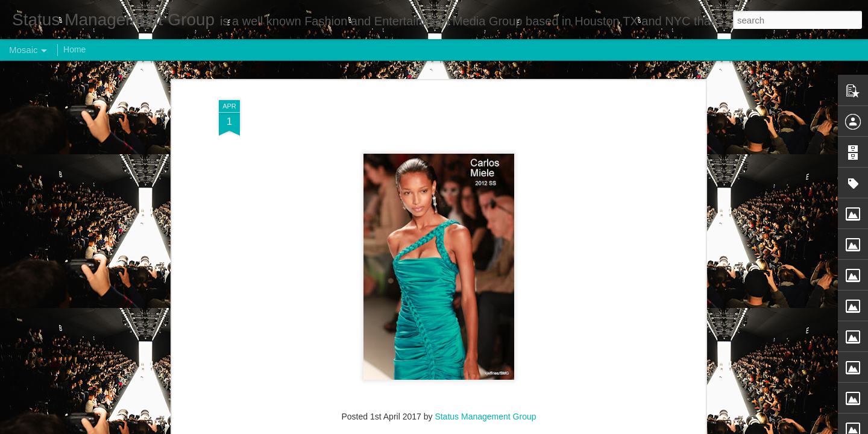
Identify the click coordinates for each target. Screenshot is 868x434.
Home (74, 49)
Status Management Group (485, 404)
